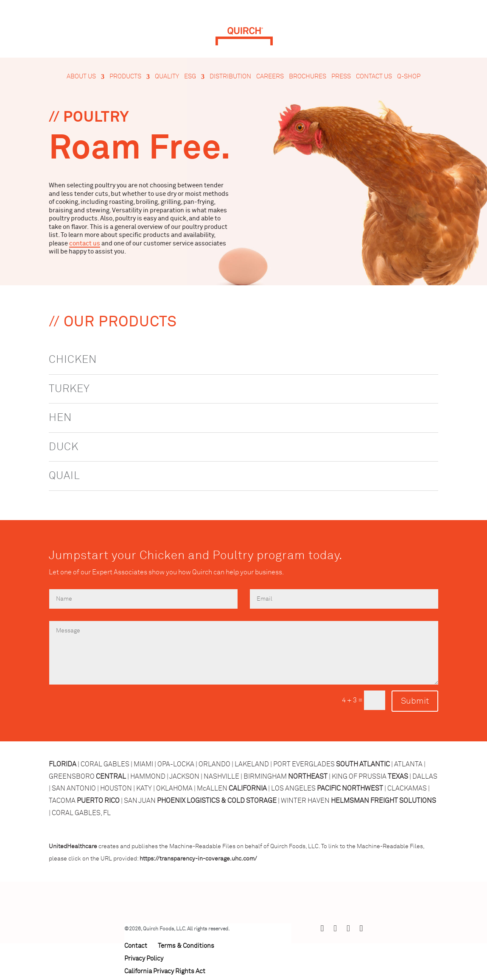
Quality (167, 77)
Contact (136, 946)
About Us (81, 77)
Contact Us (374, 77)
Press (341, 77)
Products (125, 77)
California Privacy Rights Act (165, 971)
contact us (85, 244)
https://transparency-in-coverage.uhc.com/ (198, 859)
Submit (415, 701)
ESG (190, 77)
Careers (270, 77)
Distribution (230, 77)
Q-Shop (409, 77)
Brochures (308, 77)
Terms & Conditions (186, 946)
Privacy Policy (144, 959)
